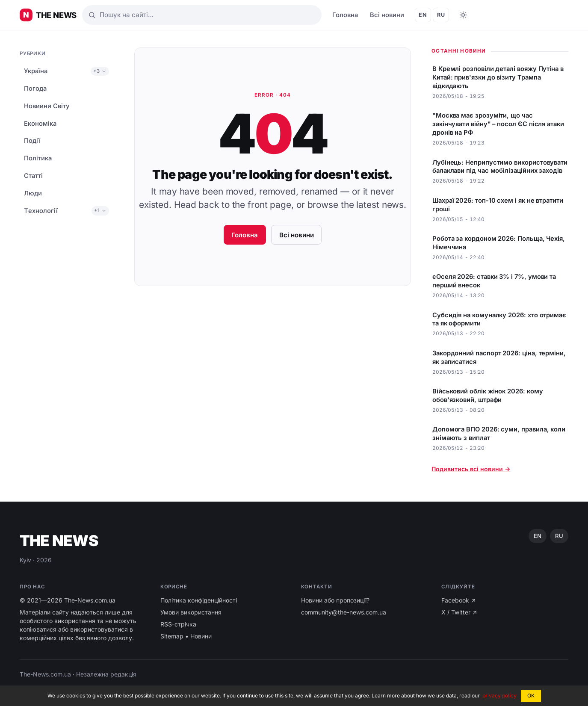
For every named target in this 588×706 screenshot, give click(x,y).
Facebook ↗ (458, 600)
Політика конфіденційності (199, 600)
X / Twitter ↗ (459, 612)
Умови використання (191, 612)
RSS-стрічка (178, 624)
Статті (33, 176)
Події (32, 141)
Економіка (40, 124)
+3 (100, 71)
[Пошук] (202, 15)
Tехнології (41, 211)
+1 (100, 210)
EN (423, 15)
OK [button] (531, 696)
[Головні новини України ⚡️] (48, 15)
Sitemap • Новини (186, 636)
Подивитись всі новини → (471, 469)
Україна (36, 71)
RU (441, 15)
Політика (38, 158)
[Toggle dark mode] (463, 15)
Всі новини (387, 15)
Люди (33, 193)
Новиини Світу (47, 106)
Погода (35, 89)
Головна (345, 15)
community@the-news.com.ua (344, 612)
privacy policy (499, 696)
